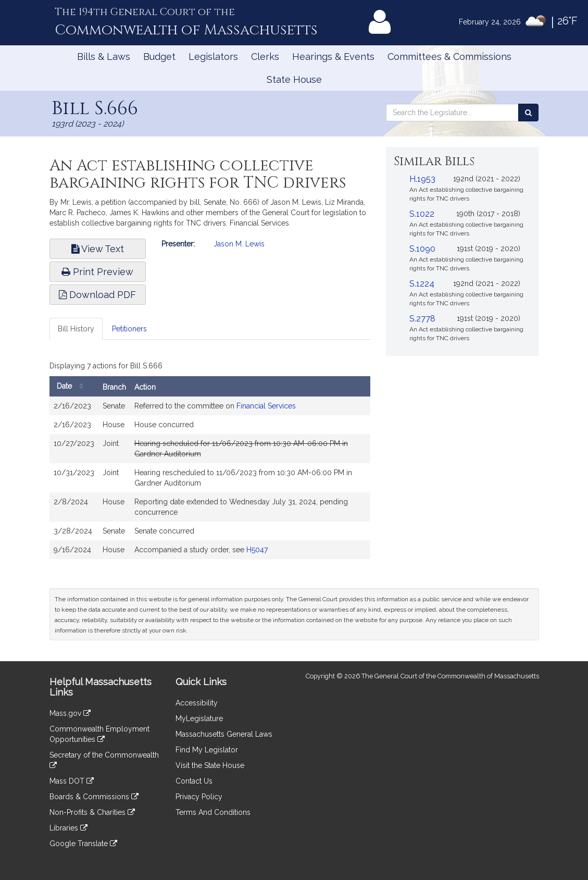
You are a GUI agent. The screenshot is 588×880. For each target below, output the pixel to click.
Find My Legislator (207, 750)
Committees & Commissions (449, 57)
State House (294, 79)
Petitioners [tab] (129, 329)
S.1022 (422, 214)
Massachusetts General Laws (224, 734)
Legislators (213, 57)
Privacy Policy (199, 797)
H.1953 (422, 179)
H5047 (257, 550)
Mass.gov (70, 713)
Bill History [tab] (76, 329)
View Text (98, 249)
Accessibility (197, 703)
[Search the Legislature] (528, 113)
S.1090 (422, 249)
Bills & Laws (104, 57)
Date (73, 386)
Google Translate (83, 844)
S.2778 (422, 319)
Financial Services (266, 406)
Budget (159, 57)
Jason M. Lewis (239, 244)
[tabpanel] (210, 461)
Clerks (265, 57)
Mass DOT (72, 781)
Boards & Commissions (94, 797)
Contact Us (194, 781)
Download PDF (97, 295)
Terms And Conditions (213, 812)
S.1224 (422, 284)
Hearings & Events (333, 57)
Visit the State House (210, 765)
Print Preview (97, 272)
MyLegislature (199, 718)
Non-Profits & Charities (92, 812)
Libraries (68, 828)
